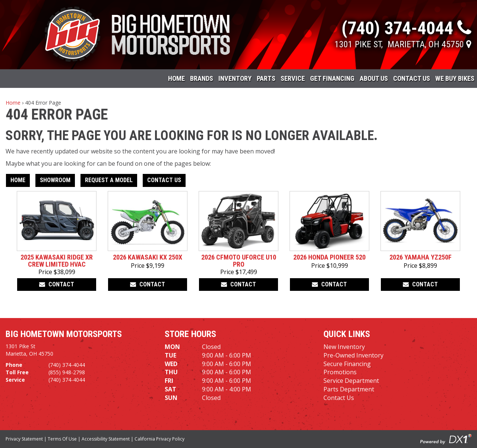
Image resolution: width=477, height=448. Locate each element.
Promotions (340, 372)
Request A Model (109, 180)
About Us (374, 78)
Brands (202, 78)
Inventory (235, 78)
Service (293, 78)
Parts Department (349, 389)
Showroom (55, 180)
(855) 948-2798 (67, 372)
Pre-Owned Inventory (353, 355)
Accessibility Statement (106, 439)
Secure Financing (347, 364)
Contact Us (412, 78)
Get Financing (332, 78)
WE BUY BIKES (455, 78)
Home (176, 78)
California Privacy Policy (159, 439)
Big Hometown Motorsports (64, 334)
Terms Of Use (62, 439)
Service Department (351, 381)
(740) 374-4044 (67, 365)
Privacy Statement (24, 439)
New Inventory (344, 347)
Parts (266, 78)
